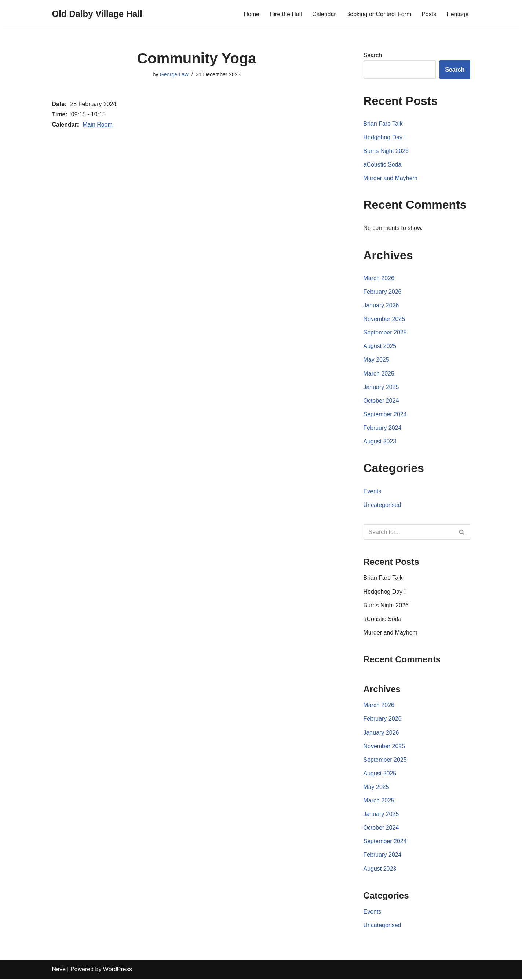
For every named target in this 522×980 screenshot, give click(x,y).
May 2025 (376, 360)
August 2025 (380, 346)
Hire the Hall (285, 14)
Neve (59, 971)
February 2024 (383, 429)
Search (373, 55)
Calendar (324, 14)
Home (251, 14)
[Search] (409, 533)
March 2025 (379, 374)
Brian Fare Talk (383, 124)
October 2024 (381, 401)
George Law (174, 74)
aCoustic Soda (383, 165)
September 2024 (385, 415)
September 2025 (385, 333)
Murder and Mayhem (391, 178)
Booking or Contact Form (379, 14)
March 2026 (379, 278)
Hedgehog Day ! (385, 137)
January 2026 (381, 306)
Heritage (457, 14)
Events (373, 492)
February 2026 (383, 292)
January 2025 (381, 387)
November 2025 (384, 319)
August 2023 (380, 442)
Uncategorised (382, 506)
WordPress (118, 971)
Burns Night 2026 (386, 151)
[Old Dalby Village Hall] (97, 14)
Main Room (98, 125)
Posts (429, 14)
